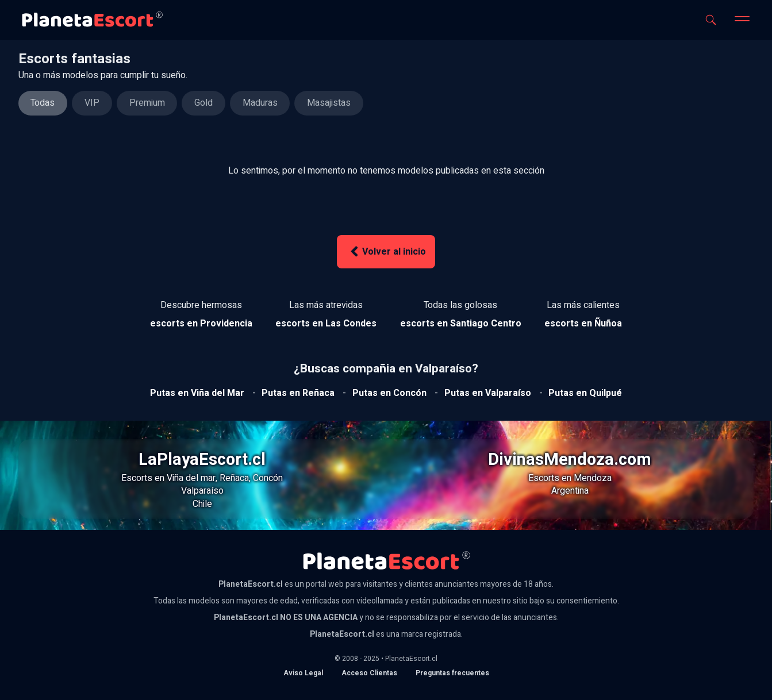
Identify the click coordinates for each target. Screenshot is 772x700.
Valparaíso (202, 491)
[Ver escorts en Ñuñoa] (583, 324)
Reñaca (234, 478)
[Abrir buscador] (711, 20)
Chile (202, 504)
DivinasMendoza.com (570, 460)
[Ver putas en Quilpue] (585, 393)
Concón (268, 478)
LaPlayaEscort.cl (202, 460)
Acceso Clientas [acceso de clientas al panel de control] (369, 673)
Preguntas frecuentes (452, 673)
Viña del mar (191, 478)
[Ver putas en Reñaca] (298, 393)
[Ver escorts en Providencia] (201, 324)
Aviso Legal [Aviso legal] (303, 673)
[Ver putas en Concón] (389, 393)
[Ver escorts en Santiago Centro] (461, 324)
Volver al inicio (386, 251)
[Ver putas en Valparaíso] (488, 393)
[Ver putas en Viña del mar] (197, 393)
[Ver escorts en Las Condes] (326, 324)
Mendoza (593, 478)
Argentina (570, 491)
